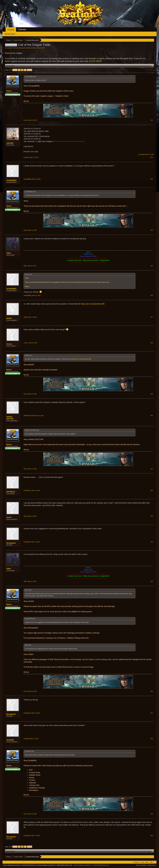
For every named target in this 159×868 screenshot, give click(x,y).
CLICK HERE (95, 61)
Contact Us (137, 862)
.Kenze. (9, 344)
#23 (152, 179)
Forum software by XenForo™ (55, 865)
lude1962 (10, 143)
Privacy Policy (152, 865)
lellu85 (9, 318)
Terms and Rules (141, 865)
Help (143, 862)
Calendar (22, 29)
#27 (152, 317)
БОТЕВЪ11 (11, 492)
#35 (152, 581)
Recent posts (10, 34)
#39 (152, 814)
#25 (152, 266)
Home (147, 862)
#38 (152, 739)
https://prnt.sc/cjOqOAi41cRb (93, 304)
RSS (154, 862)
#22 (152, 157)
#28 (152, 343)
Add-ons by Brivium (91, 865)
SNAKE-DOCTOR (10, 418)
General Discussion (20, 48)
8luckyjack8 (11, 543)
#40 (152, 836)
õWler (9, 253)
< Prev (15, 70)
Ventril (9, 517)
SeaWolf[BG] (11, 180)
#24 (152, 230)
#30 (152, 416)
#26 (152, 295)
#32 (152, 490)
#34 (152, 542)
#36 (152, 691)
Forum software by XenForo (20, 865)
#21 (152, 120)
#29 (152, 394)
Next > (29, 70)
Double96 (10, 740)
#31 (152, 469)
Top (151, 862)
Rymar (35, 48)
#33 (152, 516)
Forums (11, 30)
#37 (152, 713)
